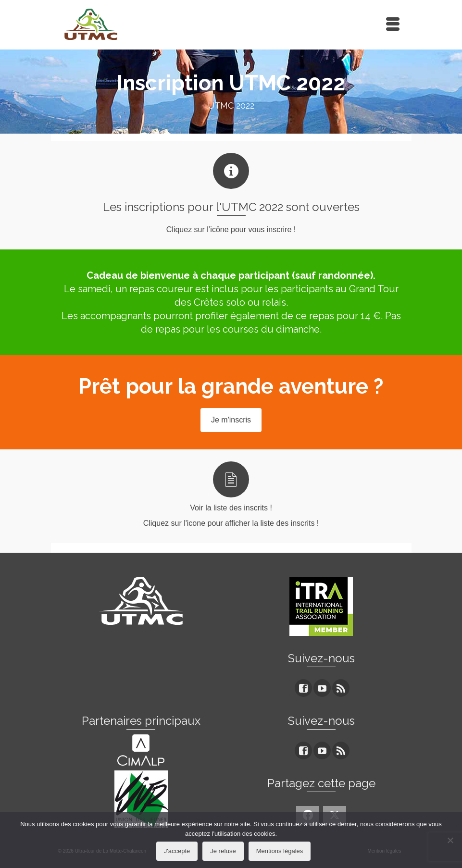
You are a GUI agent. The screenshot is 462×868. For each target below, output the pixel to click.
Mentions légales (280, 851)
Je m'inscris (231, 420)
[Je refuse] (450, 840)
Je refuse (223, 851)
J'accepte (177, 851)
